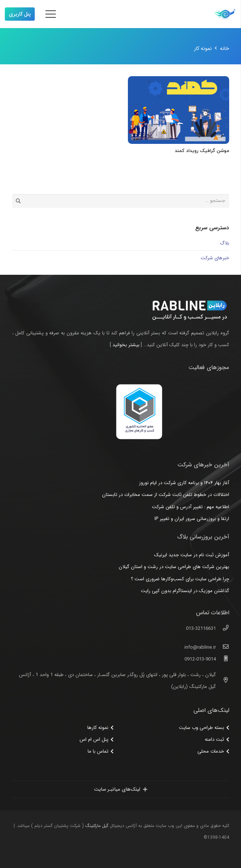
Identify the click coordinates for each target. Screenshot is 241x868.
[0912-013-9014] (222, 659)
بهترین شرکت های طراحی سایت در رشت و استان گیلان (174, 567)
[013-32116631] (222, 629)
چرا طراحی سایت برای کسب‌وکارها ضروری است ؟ (180, 579)
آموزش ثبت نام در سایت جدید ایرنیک (192, 555)
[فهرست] (51, 14)
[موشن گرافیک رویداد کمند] (179, 110)
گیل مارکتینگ (97, 826)
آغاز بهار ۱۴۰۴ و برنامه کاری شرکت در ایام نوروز (184, 483)
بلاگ (225, 243)
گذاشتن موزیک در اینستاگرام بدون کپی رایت (185, 591)
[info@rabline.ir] (222, 648)
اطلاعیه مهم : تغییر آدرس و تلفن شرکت (191, 507)
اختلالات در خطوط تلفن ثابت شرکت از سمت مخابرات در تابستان (166, 495)
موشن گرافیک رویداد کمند (202, 151)
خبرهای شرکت (215, 258)
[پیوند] (225, 14)
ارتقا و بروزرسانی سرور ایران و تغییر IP (192, 519)
